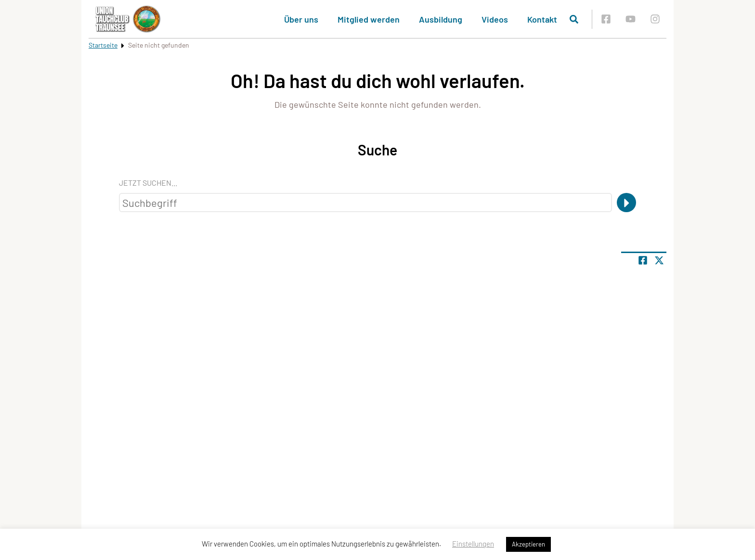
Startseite (103, 45)
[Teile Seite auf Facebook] (643, 260)
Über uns (301, 19)
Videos (495, 19)
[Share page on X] (659, 260)
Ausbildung (441, 19)
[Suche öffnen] (574, 19)
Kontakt (542, 19)
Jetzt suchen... (148, 183)
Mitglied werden (369, 19)
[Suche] (626, 203)
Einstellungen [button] (473, 544)
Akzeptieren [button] (528, 544)
